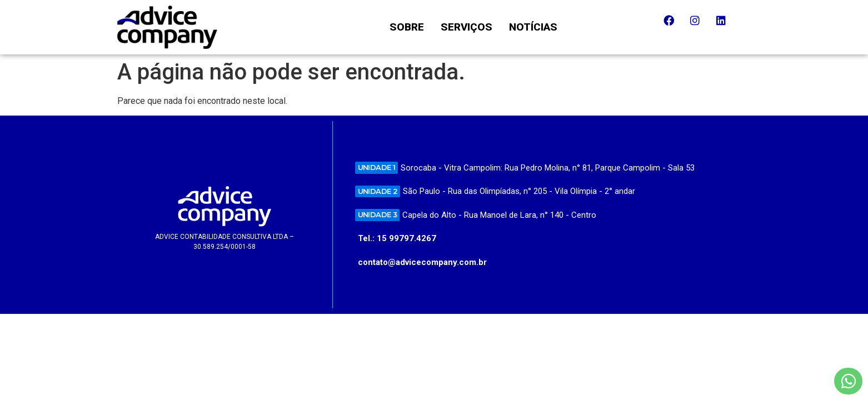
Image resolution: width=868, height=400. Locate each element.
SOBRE (407, 27)
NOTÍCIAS (533, 27)
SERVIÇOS (467, 27)
